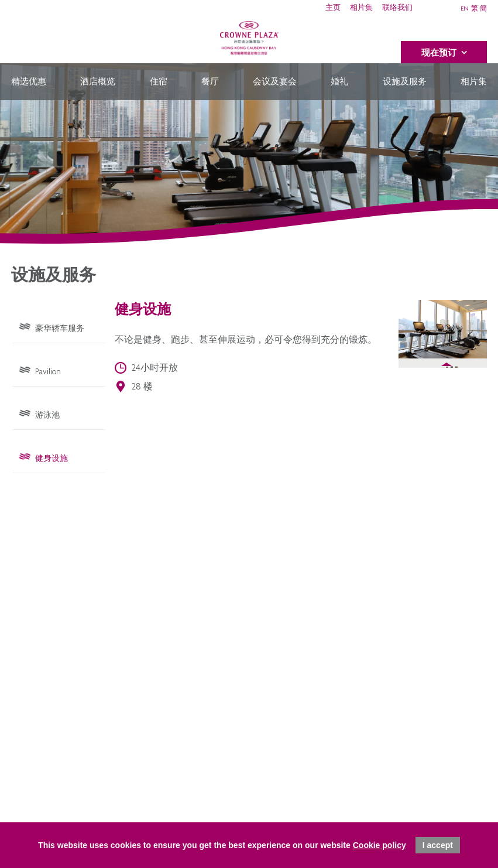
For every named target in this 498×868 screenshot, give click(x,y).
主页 (333, 8)
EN (465, 9)
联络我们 (397, 8)
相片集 (361, 8)
